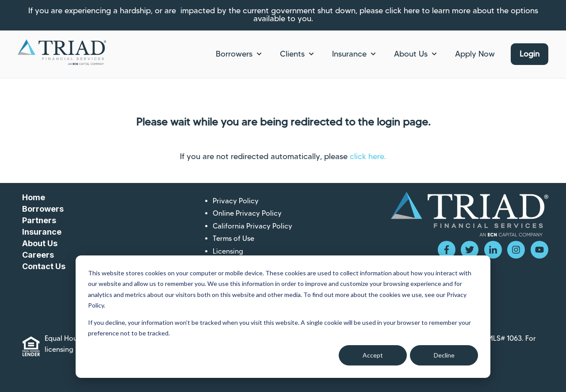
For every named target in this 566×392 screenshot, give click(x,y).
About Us (411, 54)
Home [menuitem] (34, 197)
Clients (292, 54)
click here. (368, 156)
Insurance (349, 54)
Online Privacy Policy (247, 213)
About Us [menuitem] (40, 243)
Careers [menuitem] (38, 255)
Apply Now (475, 54)
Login (530, 54)
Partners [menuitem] (39, 220)
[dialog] (283, 317)
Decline (444, 355)
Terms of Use (233, 238)
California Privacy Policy (252, 226)
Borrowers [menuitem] (43, 209)
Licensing (228, 251)
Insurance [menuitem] (42, 232)
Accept (373, 355)
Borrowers (234, 54)
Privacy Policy (236, 201)
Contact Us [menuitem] (44, 266)
